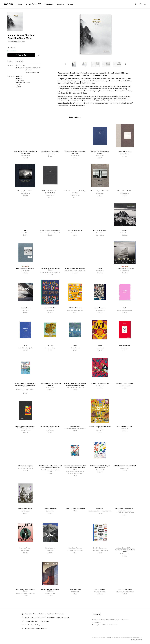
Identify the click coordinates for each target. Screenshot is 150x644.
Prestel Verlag (20, 61)
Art (17, 65)
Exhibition (42, 614)
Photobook (49, 4)
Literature (22, 65)
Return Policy (30, 621)
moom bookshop (9, 4)
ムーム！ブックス (33, 4)
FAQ (37, 621)
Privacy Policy (44, 621)
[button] (126, 64)
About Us (28, 614)
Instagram (40, 625)
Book (20, 4)
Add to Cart (21, 55)
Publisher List (60, 614)
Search (136, 4)
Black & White (30, 72)
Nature (36, 72)
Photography (20, 68)
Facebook (29, 625)
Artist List (50, 614)
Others (70, 4)
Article (35, 614)
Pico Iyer (22, 41)
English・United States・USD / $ (36, 629)
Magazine (60, 4)
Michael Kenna (13, 41)
